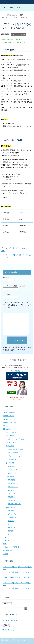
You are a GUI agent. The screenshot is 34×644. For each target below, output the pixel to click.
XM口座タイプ (13, 460)
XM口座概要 (10, 446)
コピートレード (11, 443)
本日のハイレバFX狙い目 (18, 34)
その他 (6, 554)
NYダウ (11, 524)
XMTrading (7, 429)
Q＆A (8, 534)
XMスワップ (12, 494)
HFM (5, 544)
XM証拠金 (12, 497)
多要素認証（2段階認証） (17, 449)
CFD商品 (11, 511)
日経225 (11, 521)
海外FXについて (9, 416)
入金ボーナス (13, 470)
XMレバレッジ (13, 483)
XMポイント (12, 473)
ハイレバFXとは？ (9, 412)
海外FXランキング (9, 419)
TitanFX (6, 538)
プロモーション (11, 432)
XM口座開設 (10, 436)
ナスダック (12, 528)
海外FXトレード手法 (10, 423)
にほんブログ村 (7, 627)
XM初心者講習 (13, 453)
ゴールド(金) (12, 514)
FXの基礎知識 (8, 550)
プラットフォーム (14, 456)
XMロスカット (13, 500)
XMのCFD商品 (11, 507)
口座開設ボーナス (14, 466)
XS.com (6, 426)
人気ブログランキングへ (10, 620)
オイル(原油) (12, 517)
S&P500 (11, 531)
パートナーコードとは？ (16, 439)
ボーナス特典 (10, 463)
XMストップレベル (14, 504)
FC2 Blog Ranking (8, 630)
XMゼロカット (13, 487)
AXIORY (6, 541)
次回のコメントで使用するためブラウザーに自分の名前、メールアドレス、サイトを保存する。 (17, 305)
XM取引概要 (10, 477)
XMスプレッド (13, 490)
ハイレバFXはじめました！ (14, 7)
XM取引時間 (12, 480)
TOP (12, 15)
